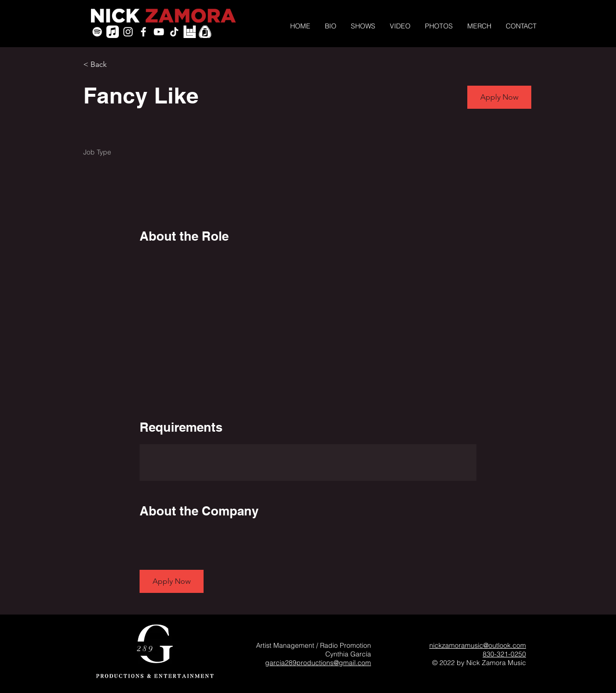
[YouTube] (159, 32)
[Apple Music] (113, 32)
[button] (499, 97)
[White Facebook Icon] (143, 32)
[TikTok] (174, 32)
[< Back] (117, 65)
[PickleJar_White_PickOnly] (205, 32)
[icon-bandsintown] (190, 32)
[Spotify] (97, 32)
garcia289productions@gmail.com (318, 663)
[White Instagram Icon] (128, 32)
